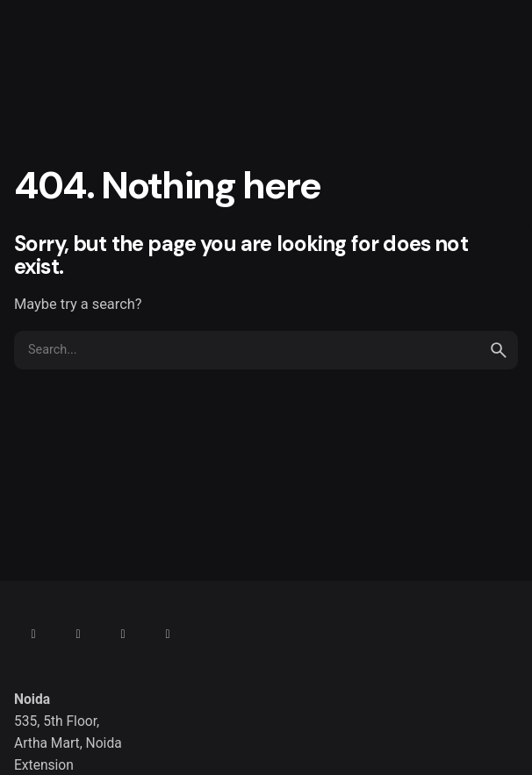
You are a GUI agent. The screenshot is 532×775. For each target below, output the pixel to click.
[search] (499, 350)
